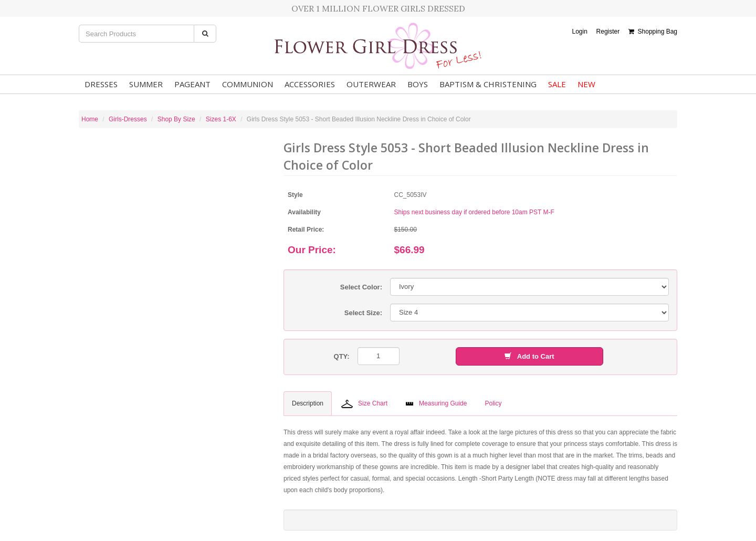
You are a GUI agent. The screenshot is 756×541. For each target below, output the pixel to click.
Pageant (192, 84)
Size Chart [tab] (364, 404)
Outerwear (371, 84)
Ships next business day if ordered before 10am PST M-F (474, 212)
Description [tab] (308, 403)
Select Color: (361, 287)
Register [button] (608, 32)
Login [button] (579, 32)
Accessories (310, 84)
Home (90, 119)
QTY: (342, 356)
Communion (248, 84)
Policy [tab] (493, 403)
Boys (418, 84)
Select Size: (363, 313)
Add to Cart (529, 356)
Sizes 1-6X (221, 119)
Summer (146, 84)
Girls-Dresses (128, 119)
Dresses (101, 84)
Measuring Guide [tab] (436, 403)
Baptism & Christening (488, 84)
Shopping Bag (653, 32)
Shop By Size (176, 119)
